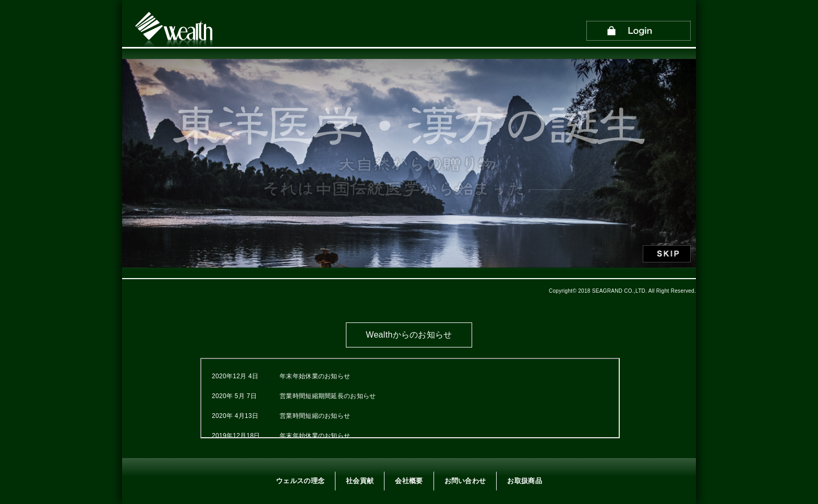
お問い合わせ (465, 481)
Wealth (175, 31)
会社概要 (409, 481)
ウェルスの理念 (300, 481)
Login (639, 33)
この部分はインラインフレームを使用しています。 (410, 398)
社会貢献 (360, 481)
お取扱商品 (525, 481)
